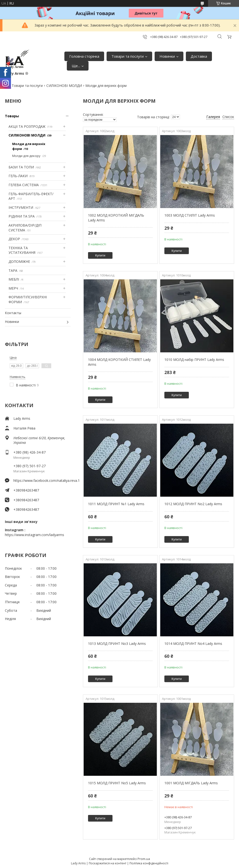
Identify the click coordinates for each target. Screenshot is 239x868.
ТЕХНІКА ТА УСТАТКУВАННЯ (22, 250)
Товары (12, 116)
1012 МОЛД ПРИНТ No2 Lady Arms (193, 504)
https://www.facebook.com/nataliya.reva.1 (42, 480)
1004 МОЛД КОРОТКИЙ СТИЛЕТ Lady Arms (119, 362)
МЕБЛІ (14, 279)
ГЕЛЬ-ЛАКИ (18, 176)
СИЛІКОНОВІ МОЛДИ (64, 86)
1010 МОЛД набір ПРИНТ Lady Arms (194, 360)
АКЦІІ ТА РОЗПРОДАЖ (27, 126)
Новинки (167, 56)
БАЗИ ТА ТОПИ (21, 167)
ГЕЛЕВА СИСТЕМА (24, 185)
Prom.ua (144, 859)
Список (228, 117)
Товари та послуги (128, 56)
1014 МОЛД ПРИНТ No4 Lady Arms (193, 644)
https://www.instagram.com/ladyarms (35, 535)
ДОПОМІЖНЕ (19, 261)
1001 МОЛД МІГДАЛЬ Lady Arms (191, 783)
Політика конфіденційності (149, 863)
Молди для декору (26, 156)
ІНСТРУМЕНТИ (21, 207)
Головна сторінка (84, 56)
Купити (100, 255)
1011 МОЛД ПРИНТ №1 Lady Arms (116, 504)
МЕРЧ (13, 288)
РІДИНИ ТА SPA (22, 216)
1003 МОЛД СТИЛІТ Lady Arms (190, 215)
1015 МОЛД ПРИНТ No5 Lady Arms (117, 783)
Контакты (13, 313)
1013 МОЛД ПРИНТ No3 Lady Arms (117, 644)
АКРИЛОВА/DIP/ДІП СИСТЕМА (25, 228)
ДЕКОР (14, 239)
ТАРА (13, 270)
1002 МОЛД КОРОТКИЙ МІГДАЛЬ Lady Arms (116, 218)
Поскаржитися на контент (108, 863)
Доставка (199, 56)
